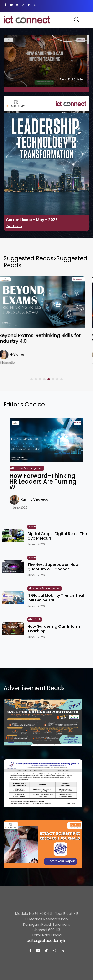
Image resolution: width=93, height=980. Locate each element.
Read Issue (14, 226)
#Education (12, 362)
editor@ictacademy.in (46, 940)
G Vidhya (22, 355)
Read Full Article (73, 79)
